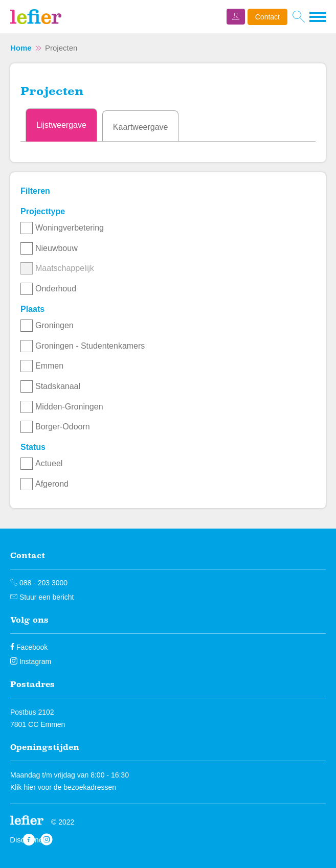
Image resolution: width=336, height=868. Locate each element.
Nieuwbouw (57, 248)
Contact (267, 17)
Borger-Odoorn (63, 427)
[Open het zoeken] (298, 17)
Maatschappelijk (65, 268)
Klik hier (23, 787)
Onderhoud (56, 289)
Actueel (49, 463)
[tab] (61, 125)
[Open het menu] (318, 17)
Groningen (54, 325)
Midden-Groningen (69, 407)
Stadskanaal (58, 386)
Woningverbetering (70, 228)
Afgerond (52, 484)
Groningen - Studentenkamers (90, 346)
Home (21, 48)
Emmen (49, 366)
